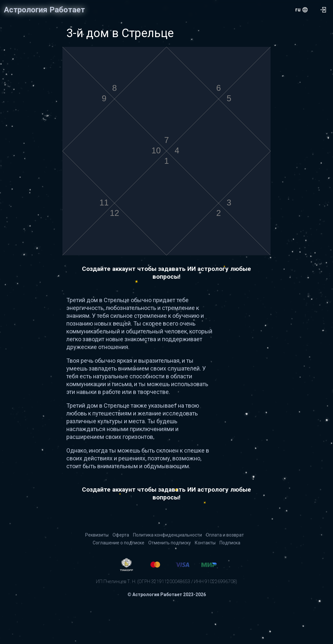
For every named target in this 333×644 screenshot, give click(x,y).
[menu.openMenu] (301, 10)
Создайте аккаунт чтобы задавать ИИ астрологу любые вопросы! (166, 273)
